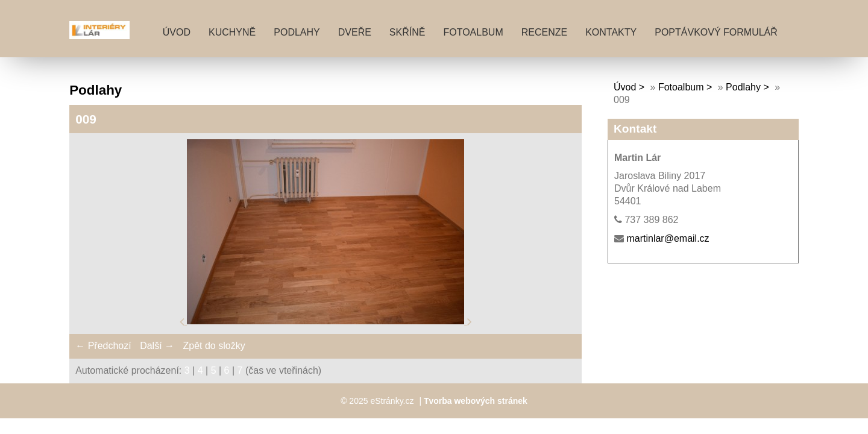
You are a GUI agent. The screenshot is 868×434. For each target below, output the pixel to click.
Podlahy (743, 87)
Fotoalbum (473, 32)
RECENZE (544, 32)
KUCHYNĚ (232, 32)
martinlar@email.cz (668, 238)
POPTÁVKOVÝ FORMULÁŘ (716, 32)
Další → (157, 346)
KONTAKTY (611, 32)
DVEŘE (355, 32)
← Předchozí (103, 346)
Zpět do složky (214, 346)
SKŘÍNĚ (407, 32)
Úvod (177, 32)
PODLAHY (297, 32)
